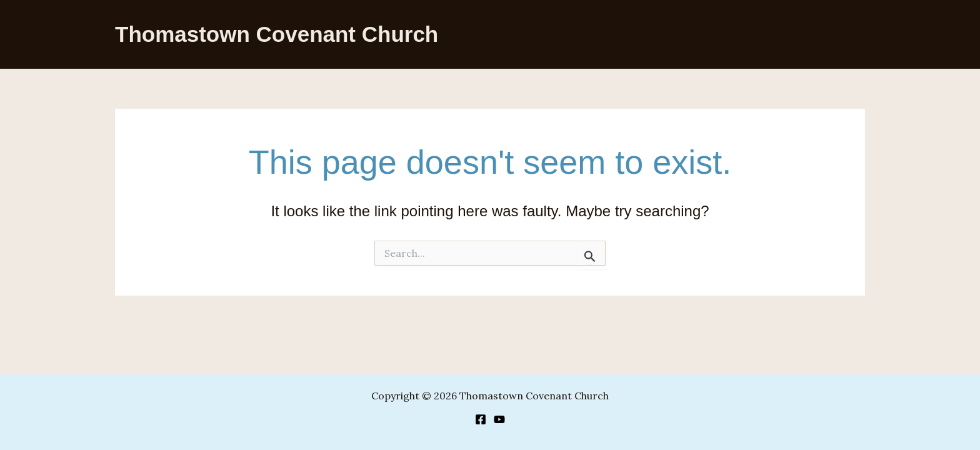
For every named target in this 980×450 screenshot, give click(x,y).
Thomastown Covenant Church (277, 34)
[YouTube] (499, 419)
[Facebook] (481, 419)
